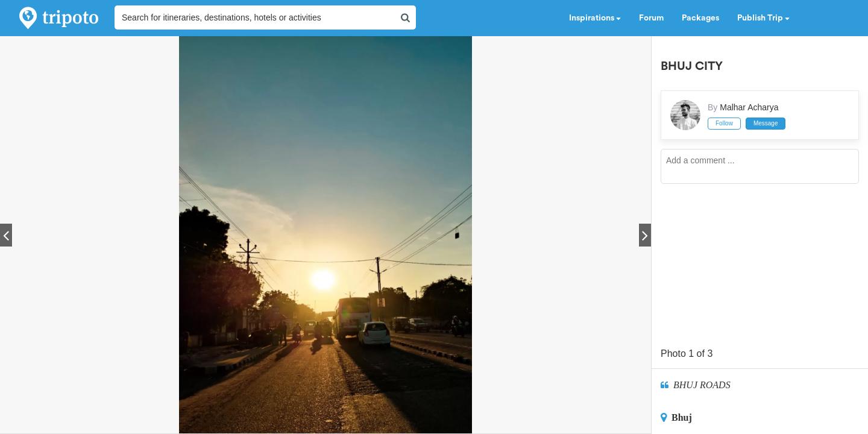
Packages (700, 18)
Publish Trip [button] (763, 18)
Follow (724, 123)
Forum (651, 18)
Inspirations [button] (595, 18)
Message (766, 123)
